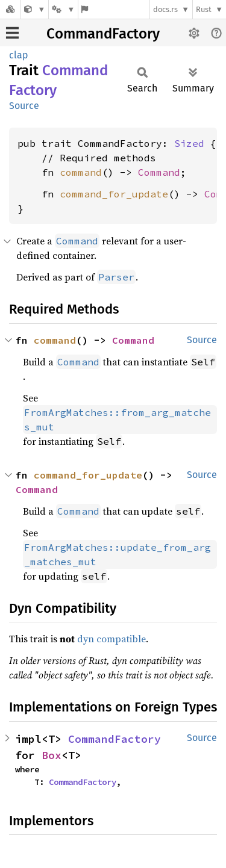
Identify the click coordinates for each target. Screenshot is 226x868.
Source (24, 106)
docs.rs (165, 9)
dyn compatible (111, 639)
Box (52, 755)
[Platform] (63, 9)
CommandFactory (103, 34)
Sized (189, 143)
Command (159, 172)
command (81, 172)
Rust (204, 9)
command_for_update (114, 194)
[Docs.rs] (10, 9)
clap (19, 55)
